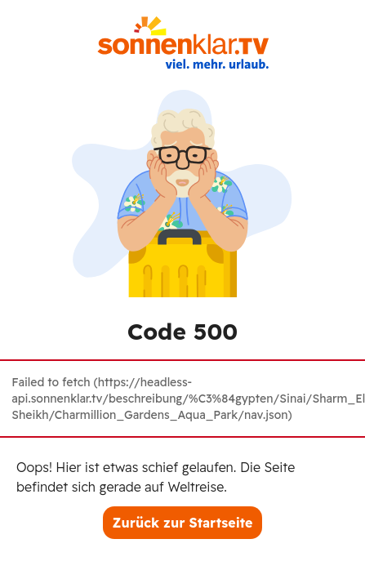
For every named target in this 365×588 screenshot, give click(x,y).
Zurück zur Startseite (183, 523)
